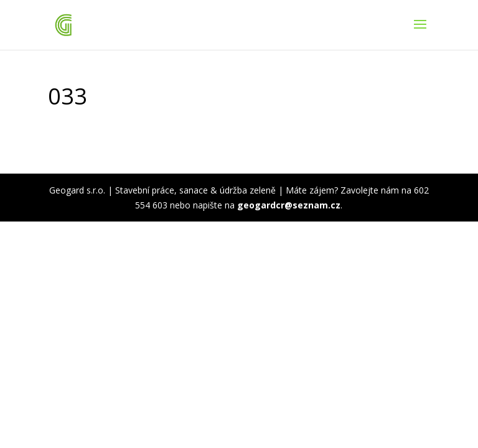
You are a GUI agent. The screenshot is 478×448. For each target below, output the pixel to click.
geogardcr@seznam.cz (289, 205)
